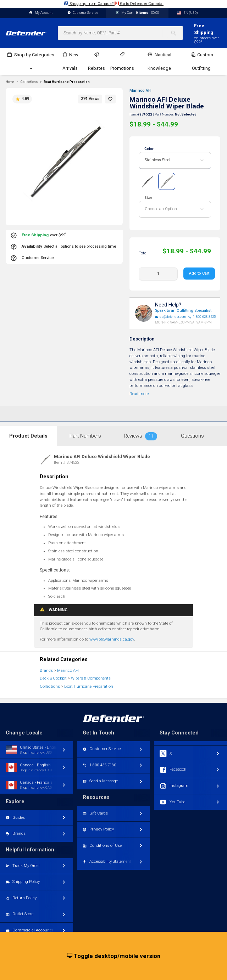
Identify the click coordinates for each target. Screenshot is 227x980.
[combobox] (120, 33)
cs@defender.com (171, 317)
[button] (110, 99)
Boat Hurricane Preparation (67, 82)
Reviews (140, 436)
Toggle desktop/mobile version (114, 956)
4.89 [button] (22, 99)
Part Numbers (85, 436)
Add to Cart (199, 273)
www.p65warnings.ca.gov (112, 639)
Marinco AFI (140, 91)
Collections (50, 686)
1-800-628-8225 (202, 317)
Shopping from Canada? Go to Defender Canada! (113, 3)
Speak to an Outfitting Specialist (183, 311)
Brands (46, 671)
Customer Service (83, 13)
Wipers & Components (91, 678)
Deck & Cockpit (53, 678)
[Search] (176, 33)
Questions (192, 436)
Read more (139, 394)
